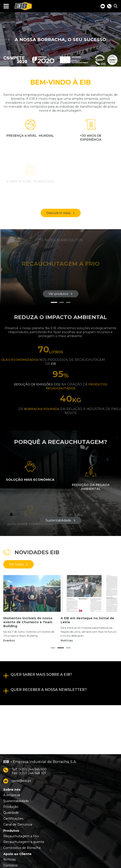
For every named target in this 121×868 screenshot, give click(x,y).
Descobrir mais (58, 213)
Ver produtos (58, 294)
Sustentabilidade (58, 520)
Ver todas (16, 564)
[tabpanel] (60, 268)
